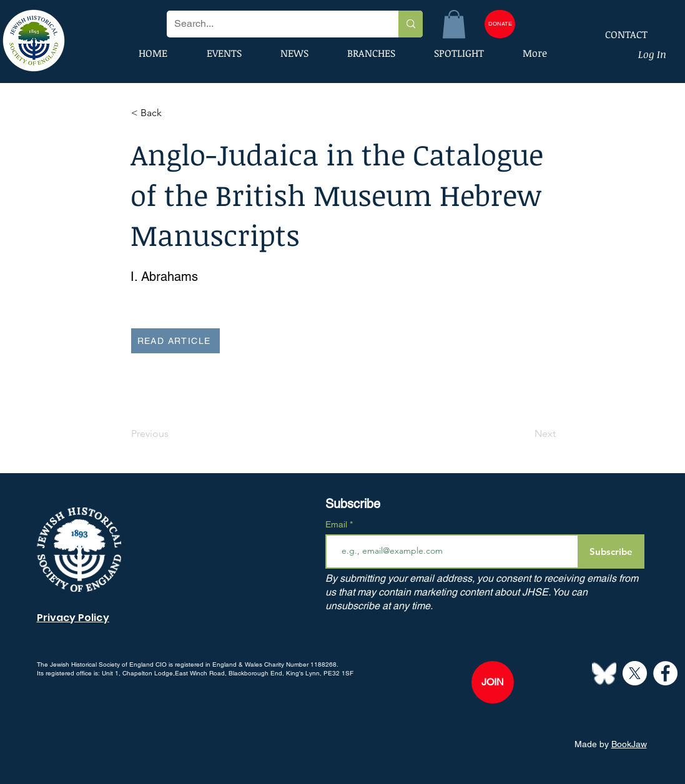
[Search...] (273, 24)
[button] (454, 24)
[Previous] (172, 434)
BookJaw (629, 744)
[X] (635, 673)
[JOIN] (493, 682)
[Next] (525, 434)
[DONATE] (500, 24)
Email (338, 524)
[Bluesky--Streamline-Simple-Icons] (604, 673)
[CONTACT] (618, 34)
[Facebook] (665, 673)
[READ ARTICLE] (175, 341)
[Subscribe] (611, 551)
